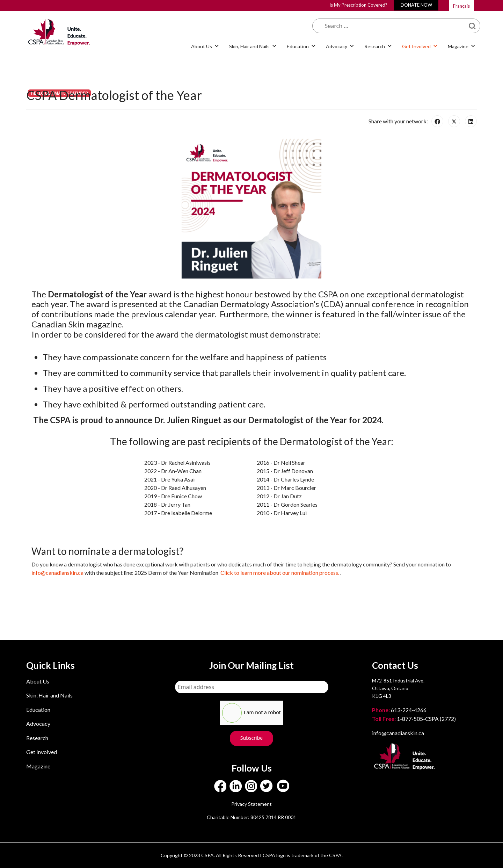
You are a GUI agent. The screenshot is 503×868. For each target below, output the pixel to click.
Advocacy (337, 46)
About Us (202, 46)
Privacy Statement (251, 804)
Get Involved (416, 46)
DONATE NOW (416, 5)
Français (461, 6)
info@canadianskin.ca (57, 573)
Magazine (458, 46)
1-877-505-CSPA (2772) (414, 719)
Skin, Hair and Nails (249, 46)
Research (375, 46)
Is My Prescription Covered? (358, 5)
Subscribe (251, 738)
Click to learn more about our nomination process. (280, 573)
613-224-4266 (400, 710)
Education (298, 46)
